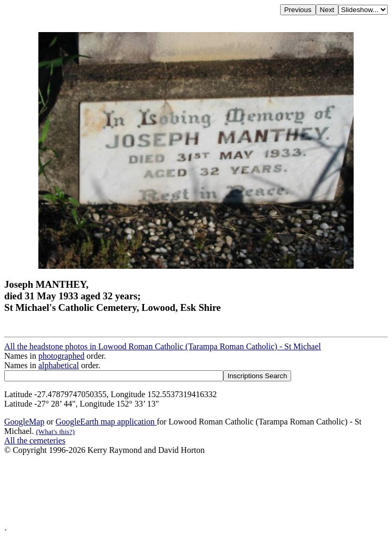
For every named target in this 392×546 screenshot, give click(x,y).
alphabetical (59, 365)
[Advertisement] (196, 492)
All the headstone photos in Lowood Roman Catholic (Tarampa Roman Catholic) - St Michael (163, 346)
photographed (61, 356)
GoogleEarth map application (106, 422)
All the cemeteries (35, 441)
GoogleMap (24, 422)
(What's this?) (55, 432)
